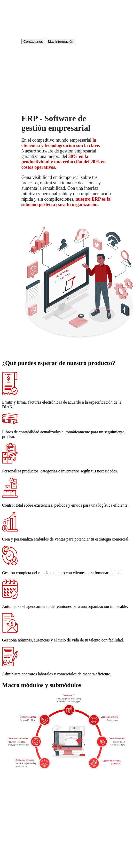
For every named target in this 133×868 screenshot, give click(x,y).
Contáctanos (33, 42)
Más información (61, 42)
